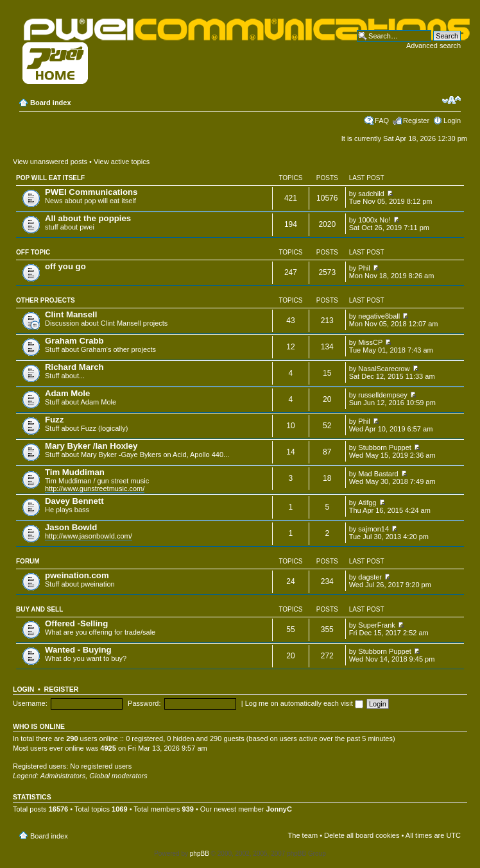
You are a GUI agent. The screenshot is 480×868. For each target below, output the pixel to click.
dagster (370, 577)
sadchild (371, 194)
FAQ (382, 121)
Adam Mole (67, 393)
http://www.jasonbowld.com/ (89, 536)
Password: (144, 703)
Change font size (451, 100)
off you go (65, 266)
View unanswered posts (50, 162)
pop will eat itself (50, 178)
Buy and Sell (39, 609)
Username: (30, 703)
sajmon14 (373, 529)
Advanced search (433, 46)
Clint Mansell (71, 314)
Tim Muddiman (75, 472)
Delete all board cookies (362, 835)
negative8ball (379, 316)
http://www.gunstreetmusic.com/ (95, 488)
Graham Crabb (74, 341)
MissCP (370, 342)
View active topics (122, 162)
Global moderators (118, 776)
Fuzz (54, 420)
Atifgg (367, 503)
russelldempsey (382, 395)
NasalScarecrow (384, 369)
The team (303, 835)
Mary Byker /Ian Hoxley (91, 446)
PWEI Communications (91, 192)
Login (452, 121)
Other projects (46, 300)
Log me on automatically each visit (304, 703)
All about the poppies (88, 218)
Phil (364, 268)
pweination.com (77, 575)
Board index (51, 103)
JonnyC (279, 809)
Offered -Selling (76, 623)
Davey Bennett (74, 501)
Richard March (74, 367)
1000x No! (374, 220)
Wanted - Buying (78, 650)
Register (416, 121)
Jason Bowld (71, 527)
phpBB (200, 854)
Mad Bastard (378, 474)
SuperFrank (376, 625)
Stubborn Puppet (385, 447)
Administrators (63, 776)
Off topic (33, 252)
